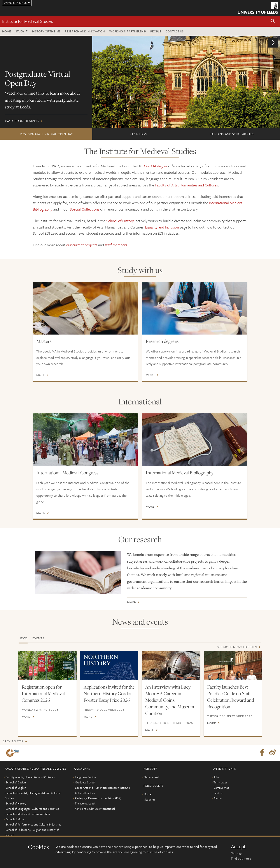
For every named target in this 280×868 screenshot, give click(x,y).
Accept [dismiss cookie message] (238, 847)
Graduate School (85, 782)
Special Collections (85, 209)
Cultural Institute (85, 793)
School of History (120, 221)
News (23, 638)
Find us (218, 793)
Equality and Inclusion (162, 227)
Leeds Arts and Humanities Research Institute (102, 788)
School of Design (16, 782)
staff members (116, 245)
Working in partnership (128, 31)
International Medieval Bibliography (180, 473)
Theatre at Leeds (85, 803)
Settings (236, 853)
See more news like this (237, 647)
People (156, 31)
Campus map (221, 788)
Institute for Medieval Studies (28, 21)
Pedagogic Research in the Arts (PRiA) (98, 798)
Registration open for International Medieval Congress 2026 (43, 693)
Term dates (220, 782)
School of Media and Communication (28, 814)
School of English (16, 788)
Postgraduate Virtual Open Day (46, 134)
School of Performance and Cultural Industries (33, 824)
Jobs (216, 777)
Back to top (13, 741)
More (41, 375)
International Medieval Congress (67, 473)
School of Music (15, 819)
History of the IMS (46, 31)
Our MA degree (156, 166)
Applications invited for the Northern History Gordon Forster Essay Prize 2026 (109, 693)
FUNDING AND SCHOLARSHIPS (232, 134)
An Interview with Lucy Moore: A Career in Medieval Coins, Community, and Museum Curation (170, 700)
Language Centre (86, 777)
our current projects (82, 245)
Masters (44, 341)
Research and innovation (85, 31)
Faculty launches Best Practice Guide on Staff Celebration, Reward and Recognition (231, 697)
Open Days (139, 134)
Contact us (175, 31)
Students (150, 799)
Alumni (218, 798)
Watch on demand (140, 82)
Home (7, 31)
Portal (148, 794)
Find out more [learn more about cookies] (241, 858)
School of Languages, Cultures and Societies (32, 809)
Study (20, 31)
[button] (273, 21)
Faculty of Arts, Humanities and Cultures (186, 185)
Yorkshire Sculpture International (95, 809)
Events (38, 638)
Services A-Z (152, 777)
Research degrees (162, 341)
